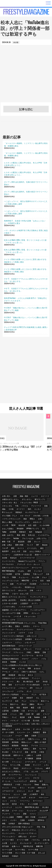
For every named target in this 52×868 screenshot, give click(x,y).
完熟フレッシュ (34, 739)
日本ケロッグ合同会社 (10, 694)
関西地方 (19, 512)
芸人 (44, 528)
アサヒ (14, 788)
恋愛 (29, 541)
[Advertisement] (26, 76)
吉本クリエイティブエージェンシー (15, 567)
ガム (38, 698)
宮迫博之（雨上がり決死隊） (31, 600)
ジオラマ (22, 633)
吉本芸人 (26, 626)
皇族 (26, 752)
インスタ (22, 662)
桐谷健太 (25, 745)
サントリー (37, 765)
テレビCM (35, 577)
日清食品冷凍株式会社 (10, 659)
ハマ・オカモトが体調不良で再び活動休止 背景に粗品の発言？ (26, 232)
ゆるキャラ (37, 522)
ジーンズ (43, 762)
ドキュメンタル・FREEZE (29, 502)
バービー (18, 736)
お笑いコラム (42, 538)
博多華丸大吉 (28, 846)
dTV (31, 688)
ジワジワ (45, 771)
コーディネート (31, 762)
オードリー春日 (8, 840)
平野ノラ (5, 577)
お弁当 (18, 729)
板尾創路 (15, 745)
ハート (27, 778)
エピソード (45, 496)
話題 (15, 496)
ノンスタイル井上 (9, 606)
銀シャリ (5, 830)
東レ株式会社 (28, 681)
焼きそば (22, 675)
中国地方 (15, 856)
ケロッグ (39, 688)
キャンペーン (40, 639)
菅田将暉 (5, 742)
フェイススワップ (20, 781)
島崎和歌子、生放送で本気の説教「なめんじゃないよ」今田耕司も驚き (25, 222)
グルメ (44, 577)
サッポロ (31, 788)
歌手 (38, 681)
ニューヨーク (7, 749)
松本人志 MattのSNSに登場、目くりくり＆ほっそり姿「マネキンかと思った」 (25, 241)
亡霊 (23, 711)
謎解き (32, 704)
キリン (22, 788)
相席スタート (18, 755)
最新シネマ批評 (40, 742)
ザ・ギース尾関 (8, 732)
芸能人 (18, 626)
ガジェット (36, 613)
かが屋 (5, 843)
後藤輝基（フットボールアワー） (15, 610)
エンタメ (38, 509)
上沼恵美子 (24, 603)
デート (5, 584)
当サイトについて (9, 590)
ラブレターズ (17, 752)
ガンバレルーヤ (26, 843)
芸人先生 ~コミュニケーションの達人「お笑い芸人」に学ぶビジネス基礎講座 (26, 725)
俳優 (4, 797)
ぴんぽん (21, 571)
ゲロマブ (25, 659)
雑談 (25, 519)
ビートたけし (32, 548)
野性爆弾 (20, 528)
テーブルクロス (8, 564)
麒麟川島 (40, 846)
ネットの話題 (33, 804)
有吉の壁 (22, 525)
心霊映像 (15, 711)
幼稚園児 (36, 732)
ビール (35, 580)
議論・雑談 (24, 496)
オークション (33, 711)
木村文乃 (5, 745)
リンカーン (6, 555)
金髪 (38, 714)
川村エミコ (6, 768)
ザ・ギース (37, 729)
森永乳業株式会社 (9, 646)
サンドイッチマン (9, 833)
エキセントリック (25, 646)
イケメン (25, 694)
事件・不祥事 (30, 817)
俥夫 (43, 794)
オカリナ (32, 797)
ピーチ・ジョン (18, 810)
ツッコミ (17, 814)
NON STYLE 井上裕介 (32, 807)
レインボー (21, 739)
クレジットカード (9, 633)
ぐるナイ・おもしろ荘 (20, 594)
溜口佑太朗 (6, 755)
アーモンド (6, 672)
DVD (21, 714)
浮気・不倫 (41, 827)
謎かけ (24, 704)
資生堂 (5, 662)
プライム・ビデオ (9, 620)
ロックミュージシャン (25, 629)
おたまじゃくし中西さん (11, 771)
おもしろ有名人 (35, 551)
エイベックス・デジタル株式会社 (27, 685)
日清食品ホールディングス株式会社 (15, 678)
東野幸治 (41, 820)
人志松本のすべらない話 (23, 555)
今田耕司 (31, 820)
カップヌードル (28, 655)
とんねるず (43, 817)
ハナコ (39, 590)
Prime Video (43, 623)
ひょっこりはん (8, 739)
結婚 (12, 584)
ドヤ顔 (18, 784)
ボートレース (37, 567)
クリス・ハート (8, 681)
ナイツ (5, 720)
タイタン (13, 801)
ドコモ (5, 707)
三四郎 (22, 820)
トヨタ (31, 633)
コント (5, 801)
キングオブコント (32, 512)
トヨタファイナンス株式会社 (13, 636)
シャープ (5, 698)
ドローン (36, 626)
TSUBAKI (13, 662)
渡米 (35, 749)
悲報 (44, 652)
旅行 (38, 791)
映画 (4, 685)
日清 (48, 574)
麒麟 (26, 736)
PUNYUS (20, 817)
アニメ (24, 701)
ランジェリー (32, 810)
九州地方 (12, 823)
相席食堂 (5, 856)
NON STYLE (25, 580)
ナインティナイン (9, 778)
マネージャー (44, 797)
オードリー (21, 509)
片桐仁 (29, 652)
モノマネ (43, 749)
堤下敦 (18, 574)
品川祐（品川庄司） (10, 600)
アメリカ (35, 745)
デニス (34, 694)
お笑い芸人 (6, 496)
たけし (42, 672)
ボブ (20, 778)
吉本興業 (13, 532)
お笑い (41, 519)
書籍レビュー (7, 729)
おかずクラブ (13, 797)
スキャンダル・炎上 (10, 502)
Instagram (39, 532)
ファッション (17, 762)
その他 (11, 509)
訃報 (31, 590)
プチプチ (36, 778)
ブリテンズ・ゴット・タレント (28, 564)
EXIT (38, 545)
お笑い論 (46, 840)
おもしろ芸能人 (8, 528)
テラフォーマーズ (9, 688)
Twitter (4, 532)
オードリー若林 (23, 840)
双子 (41, 781)
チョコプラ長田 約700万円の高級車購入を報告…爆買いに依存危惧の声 (26, 328)
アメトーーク (36, 506)
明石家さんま (30, 587)
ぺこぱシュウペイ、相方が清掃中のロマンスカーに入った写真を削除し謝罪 (26, 202)
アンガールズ (21, 584)
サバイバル (6, 616)
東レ (18, 681)
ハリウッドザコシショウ (11, 519)
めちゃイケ (23, 590)
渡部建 (39, 758)
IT (14, 541)
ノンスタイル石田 (25, 606)
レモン (47, 765)
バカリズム (36, 840)
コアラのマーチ (8, 791)
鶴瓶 (4, 823)
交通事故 (26, 574)
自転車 (5, 714)
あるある (37, 668)
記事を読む (26, 109)
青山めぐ (5, 668)
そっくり (5, 788)
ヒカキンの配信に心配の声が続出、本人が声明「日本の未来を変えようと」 (26, 164)
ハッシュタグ (7, 736)
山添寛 (39, 755)
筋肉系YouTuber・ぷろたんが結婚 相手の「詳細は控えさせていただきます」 (25, 299)
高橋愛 (27, 765)
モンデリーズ (7, 701)
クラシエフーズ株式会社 (11, 649)
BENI (29, 668)
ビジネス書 (26, 720)
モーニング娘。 (16, 765)
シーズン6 (17, 616)
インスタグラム (44, 535)
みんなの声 (44, 810)
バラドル (25, 506)
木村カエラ (42, 788)
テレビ (14, 717)
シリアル (20, 691)
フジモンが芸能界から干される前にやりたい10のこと (22, 665)
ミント (47, 649)
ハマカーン (23, 688)
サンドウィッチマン (23, 522)
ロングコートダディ (42, 843)
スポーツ (40, 629)
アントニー (36, 678)
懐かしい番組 (7, 522)
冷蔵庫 (14, 698)
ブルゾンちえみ (28, 538)
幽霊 (33, 707)
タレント (37, 541)
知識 (48, 580)
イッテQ (5, 525)
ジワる (26, 771)
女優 (30, 717)
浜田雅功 (28, 639)
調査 (25, 814)
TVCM (14, 577)
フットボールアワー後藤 (11, 613)
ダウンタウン (27, 499)
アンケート (6, 814)
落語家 (22, 717)
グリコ (16, 672)
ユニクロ (18, 807)
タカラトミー (26, 768)
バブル (44, 659)
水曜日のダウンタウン (10, 499)
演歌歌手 (30, 698)
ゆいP (24, 797)
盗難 (43, 711)
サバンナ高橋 (7, 853)
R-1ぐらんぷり (7, 512)
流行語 (14, 804)
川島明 (34, 736)
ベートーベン (25, 801)
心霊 (39, 707)
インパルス (38, 571)
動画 (12, 707)
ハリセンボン (17, 587)
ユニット (17, 794)
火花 (45, 739)
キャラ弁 (26, 729)
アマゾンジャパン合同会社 (12, 639)
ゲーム (5, 704)
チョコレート (24, 577)
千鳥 (17, 506)
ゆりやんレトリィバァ (10, 655)
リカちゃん (39, 768)
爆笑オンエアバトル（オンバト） (15, 597)
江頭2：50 (30, 714)
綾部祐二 (26, 749)
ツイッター (6, 538)
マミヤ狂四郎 (7, 574)
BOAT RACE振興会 (8, 571)
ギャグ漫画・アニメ (10, 515)
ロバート (21, 548)
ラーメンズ (6, 652)
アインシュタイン (9, 836)
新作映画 (15, 742)
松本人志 (31, 535)
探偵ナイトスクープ (42, 555)
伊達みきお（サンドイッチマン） (24, 830)
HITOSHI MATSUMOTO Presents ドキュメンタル (19, 623)
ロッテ (31, 791)
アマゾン (42, 561)
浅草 (25, 794)
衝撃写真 (33, 781)
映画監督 (12, 675)
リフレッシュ (18, 652)
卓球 (29, 571)
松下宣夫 (43, 694)
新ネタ (31, 675)
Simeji (37, 784)
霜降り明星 (19, 545)
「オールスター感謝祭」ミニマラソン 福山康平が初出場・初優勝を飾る (26, 144)
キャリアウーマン (15, 775)
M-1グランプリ (40, 499)
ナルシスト (27, 784)
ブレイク (30, 545)
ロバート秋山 (20, 849)
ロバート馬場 (33, 849)
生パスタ (40, 655)
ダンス (29, 691)
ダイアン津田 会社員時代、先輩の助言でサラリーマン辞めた (26, 183)
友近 (21, 698)
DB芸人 (32, 519)
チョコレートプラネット (28, 833)
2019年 (26, 613)
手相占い (5, 717)
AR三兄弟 (5, 810)
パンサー (13, 820)
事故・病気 (21, 535)
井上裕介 (46, 807)
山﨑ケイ (30, 755)
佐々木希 (5, 762)
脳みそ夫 (5, 804)
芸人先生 (36, 720)
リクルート (34, 701)
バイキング (14, 720)
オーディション (8, 629)
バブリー (35, 659)
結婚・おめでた (8, 535)
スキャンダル (7, 506)
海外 (31, 532)
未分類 (5, 558)
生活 (42, 580)
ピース (18, 749)
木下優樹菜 (29, 758)
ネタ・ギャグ (25, 515)
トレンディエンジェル (10, 580)
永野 (4, 775)
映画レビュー (26, 742)
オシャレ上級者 (8, 817)
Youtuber (37, 717)
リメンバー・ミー (23, 732)
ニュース (35, 496)
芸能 (46, 506)
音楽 (25, 551)
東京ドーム (45, 701)
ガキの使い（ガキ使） (41, 515)
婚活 (42, 548)
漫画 (10, 685)
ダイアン (35, 603)
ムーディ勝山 (7, 626)
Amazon (45, 545)
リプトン (18, 642)
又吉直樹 (33, 584)
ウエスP (5, 548)
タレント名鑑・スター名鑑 (25, 853)
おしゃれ (35, 771)
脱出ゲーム (14, 704)
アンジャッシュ (8, 758)
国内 (30, 509)
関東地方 (23, 532)
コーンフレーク (8, 691)
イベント (13, 714)
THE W (13, 525)
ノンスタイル (44, 584)
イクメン (33, 814)
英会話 (16, 768)
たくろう (13, 843)
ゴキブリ (46, 685)
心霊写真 (5, 711)
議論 (4, 509)
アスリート (6, 794)
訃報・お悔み (7, 545)
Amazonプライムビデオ (27, 561)
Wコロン (41, 704)
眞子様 (34, 752)
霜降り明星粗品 (24, 823)
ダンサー (33, 836)
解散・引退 (6, 541)
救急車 (25, 707)
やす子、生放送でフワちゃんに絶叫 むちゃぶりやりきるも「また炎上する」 (26, 280)
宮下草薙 (5, 594)
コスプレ (5, 587)
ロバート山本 (7, 849)
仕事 (45, 717)
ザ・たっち (6, 781)
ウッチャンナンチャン (38, 597)
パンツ (19, 758)
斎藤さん (45, 784)
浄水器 (45, 681)
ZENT (4, 675)
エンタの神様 (45, 525)
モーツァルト (38, 801)
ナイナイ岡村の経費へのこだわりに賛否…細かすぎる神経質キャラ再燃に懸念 (25, 260)
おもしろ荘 (16, 551)
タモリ (5, 820)
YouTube (16, 538)
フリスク (38, 649)
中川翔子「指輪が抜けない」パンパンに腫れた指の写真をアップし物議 (26, 309)
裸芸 (13, 548)
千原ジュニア (38, 574)
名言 (17, 701)
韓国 (18, 707)
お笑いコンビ (32, 636)
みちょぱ (41, 853)
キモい (22, 804)
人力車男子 (34, 794)
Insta (13, 668)
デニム (5, 765)
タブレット (28, 649)
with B (48, 768)
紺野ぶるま (23, 836)
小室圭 (42, 752)
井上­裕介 (5, 752)
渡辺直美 (21, 541)
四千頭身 (5, 846)
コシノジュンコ (31, 775)
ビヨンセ (21, 668)
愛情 (45, 732)
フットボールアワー (38, 610)
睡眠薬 (37, 652)
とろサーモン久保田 (10, 603)
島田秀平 (5, 551)
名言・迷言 (32, 525)
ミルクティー (7, 642)
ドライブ (46, 714)
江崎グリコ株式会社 (29, 672)
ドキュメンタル (30, 616)
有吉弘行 (13, 558)
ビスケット (21, 791)
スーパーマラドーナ (27, 558)
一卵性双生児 (7, 784)
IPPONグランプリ (33, 528)
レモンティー (30, 642)
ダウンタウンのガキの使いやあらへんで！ (18, 827)
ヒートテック (7, 807)
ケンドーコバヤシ (9, 561)
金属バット (16, 846)
